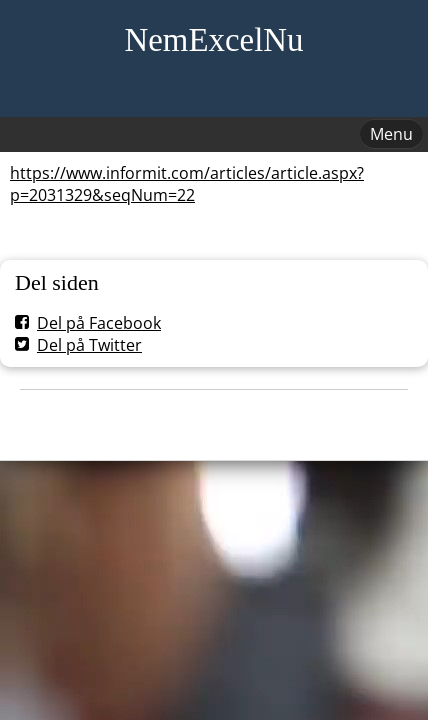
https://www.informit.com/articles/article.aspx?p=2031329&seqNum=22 (187, 184)
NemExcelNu (213, 40)
